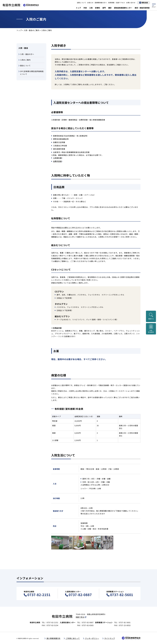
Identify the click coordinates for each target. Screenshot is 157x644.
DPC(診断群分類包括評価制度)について (31, 73)
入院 (91, 8)
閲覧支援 (145, 3)
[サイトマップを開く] (154, 5)
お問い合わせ (131, 3)
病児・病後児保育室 (142, 8)
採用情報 (111, 3)
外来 (85, 8)
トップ (78, 8)
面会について (24, 66)
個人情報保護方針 (53, 638)
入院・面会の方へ (26, 54)
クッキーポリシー (92, 638)
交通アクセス (120, 3)
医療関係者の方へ (101, 3)
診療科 (98, 8)
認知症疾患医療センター (123, 8)
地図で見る (80, 617)
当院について (81, 3)
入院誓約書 (57, 158)
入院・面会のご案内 (32, 30)
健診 (110, 8)
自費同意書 (57, 161)
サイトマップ (109, 638)
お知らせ (90, 3)
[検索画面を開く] (151, 316)
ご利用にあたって (73, 638)
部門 (104, 8)
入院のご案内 (24, 60)
